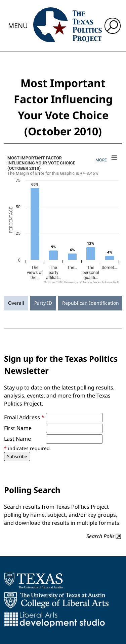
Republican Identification (91, 303)
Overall (16, 303)
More (101, 160)
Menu (18, 26)
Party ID (43, 303)
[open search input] (113, 26)
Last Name (17, 439)
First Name (18, 428)
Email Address (24, 417)
